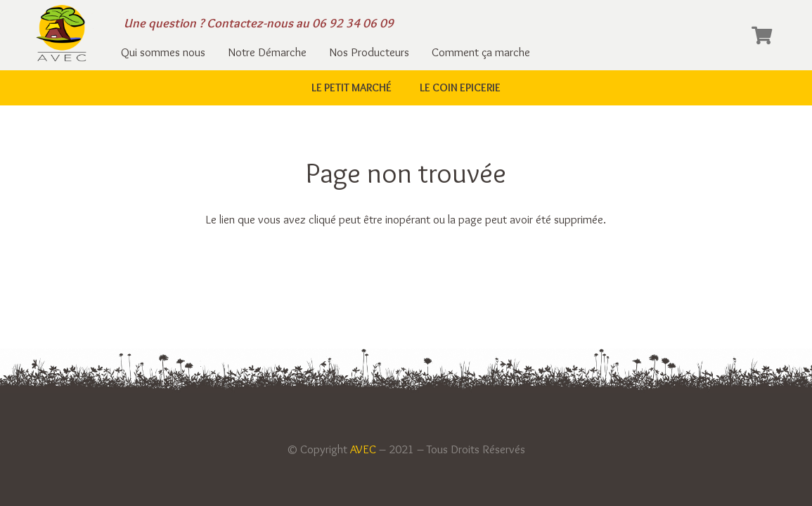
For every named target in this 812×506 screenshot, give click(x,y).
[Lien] (62, 35)
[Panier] (762, 35)
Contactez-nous (250, 23)
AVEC (363, 449)
